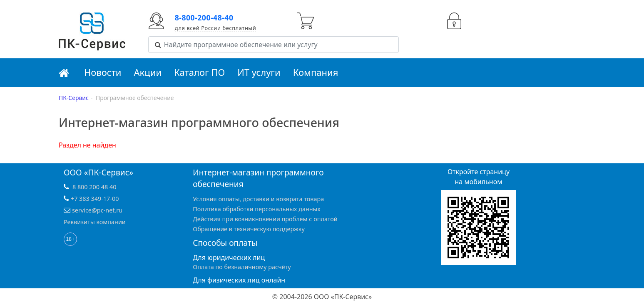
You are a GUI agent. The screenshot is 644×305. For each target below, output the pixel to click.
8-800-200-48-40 (204, 17)
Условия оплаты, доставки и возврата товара (258, 199)
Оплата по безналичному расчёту (242, 267)
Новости (103, 72)
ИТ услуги (259, 72)
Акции (148, 72)
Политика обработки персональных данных (257, 209)
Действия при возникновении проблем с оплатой (265, 219)
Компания (316, 72)
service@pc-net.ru (97, 210)
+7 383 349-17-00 (95, 199)
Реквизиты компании (95, 222)
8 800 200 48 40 (94, 187)
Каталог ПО (199, 72)
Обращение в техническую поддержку (249, 229)
